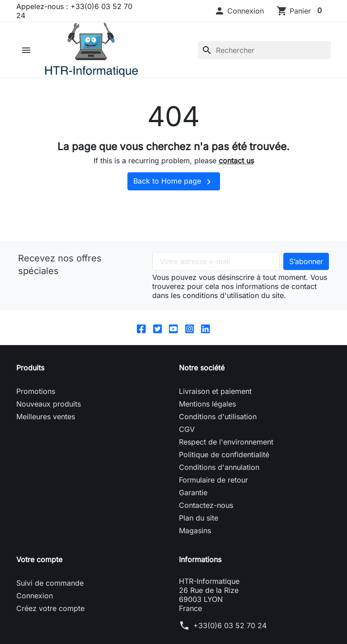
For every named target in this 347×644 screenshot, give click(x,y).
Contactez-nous (206, 514)
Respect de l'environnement (226, 450)
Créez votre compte (50, 617)
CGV (187, 438)
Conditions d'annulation (219, 476)
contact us (236, 169)
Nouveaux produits (49, 412)
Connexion (35, 604)
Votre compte (39, 568)
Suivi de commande (50, 592)
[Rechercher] (264, 54)
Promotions (36, 400)
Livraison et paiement (215, 400)
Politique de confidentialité (224, 463)
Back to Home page (174, 190)
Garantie (193, 501)
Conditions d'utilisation (218, 425)
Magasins (195, 539)
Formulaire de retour (213, 488)
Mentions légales (207, 412)
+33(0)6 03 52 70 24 (230, 634)
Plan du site (199, 526)
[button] (239, 11)
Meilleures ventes (46, 425)
